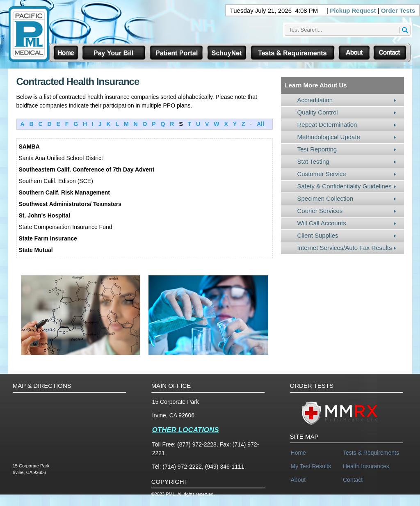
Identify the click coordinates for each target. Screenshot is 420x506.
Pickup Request (353, 10)
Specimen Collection (325, 198)
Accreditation (315, 100)
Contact (353, 480)
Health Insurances (366, 466)
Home (298, 453)
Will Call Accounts (322, 223)
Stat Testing (313, 161)
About (298, 480)
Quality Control (318, 112)
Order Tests (398, 10)
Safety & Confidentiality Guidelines (345, 186)
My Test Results (311, 466)
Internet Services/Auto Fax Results (345, 248)
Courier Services (320, 211)
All (260, 124)
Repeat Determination (327, 125)
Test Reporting (317, 149)
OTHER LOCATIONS (186, 430)
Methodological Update (329, 137)
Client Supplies (318, 235)
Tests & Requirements (371, 453)
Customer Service (322, 174)
